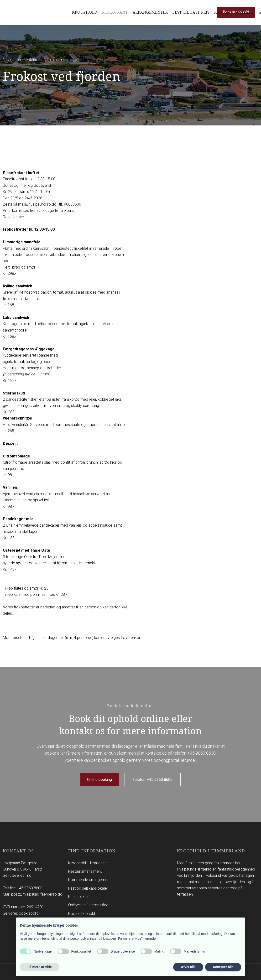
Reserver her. (14, 217)
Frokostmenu (58, 60)
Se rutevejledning (17, 875)
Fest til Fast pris (191, 12)
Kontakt (244, 12)
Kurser (222, 12)
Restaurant (115, 12)
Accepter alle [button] (223, 967)
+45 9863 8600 (201, 753)
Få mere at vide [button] (40, 967)
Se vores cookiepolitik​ (22, 913)
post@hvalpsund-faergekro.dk (37, 894)
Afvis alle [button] (188, 967)
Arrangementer (150, 12)
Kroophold (85, 12)
